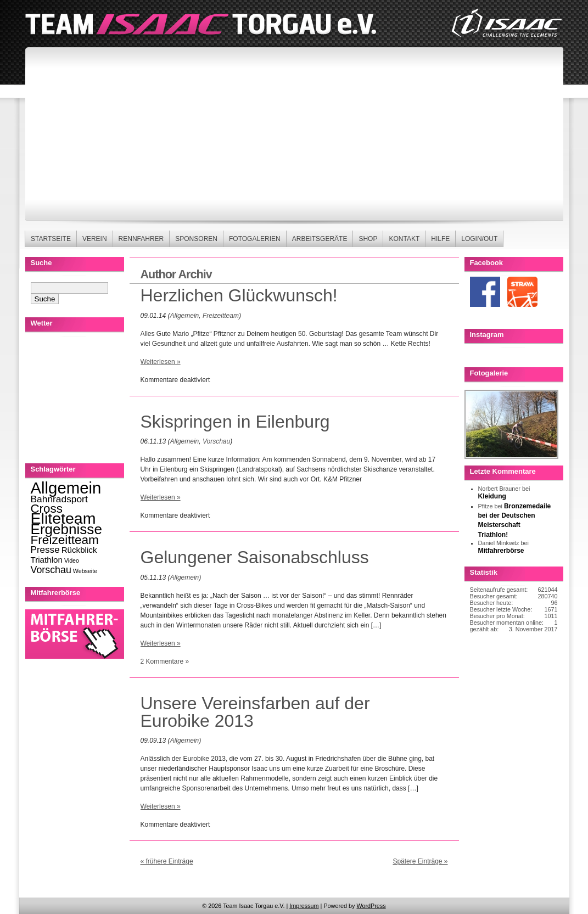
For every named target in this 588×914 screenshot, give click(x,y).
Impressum (304, 906)
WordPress (371, 906)
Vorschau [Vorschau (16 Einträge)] (51, 570)
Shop (368, 239)
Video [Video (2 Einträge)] (72, 560)
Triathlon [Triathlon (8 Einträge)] (47, 560)
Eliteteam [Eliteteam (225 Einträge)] (63, 518)
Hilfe (440, 239)
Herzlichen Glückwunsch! (239, 295)
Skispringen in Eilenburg (235, 422)
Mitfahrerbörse (501, 551)
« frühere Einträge (167, 861)
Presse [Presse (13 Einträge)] (45, 550)
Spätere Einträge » (420, 861)
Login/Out (479, 239)
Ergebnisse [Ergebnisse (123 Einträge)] (66, 529)
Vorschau (216, 441)
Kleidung (492, 496)
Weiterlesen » (161, 362)
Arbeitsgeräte (320, 239)
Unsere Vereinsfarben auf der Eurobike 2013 (255, 712)
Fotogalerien (255, 239)
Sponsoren (196, 239)
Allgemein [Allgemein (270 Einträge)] (66, 488)
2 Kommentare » (165, 661)
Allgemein (185, 316)
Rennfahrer (141, 239)
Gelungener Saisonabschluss (255, 557)
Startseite (51, 239)
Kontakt (404, 239)
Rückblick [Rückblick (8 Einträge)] (79, 550)
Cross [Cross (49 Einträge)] (47, 509)
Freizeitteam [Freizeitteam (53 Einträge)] (65, 540)
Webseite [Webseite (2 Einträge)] (85, 571)
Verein (95, 239)
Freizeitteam (221, 316)
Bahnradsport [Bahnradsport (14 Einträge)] (59, 499)
